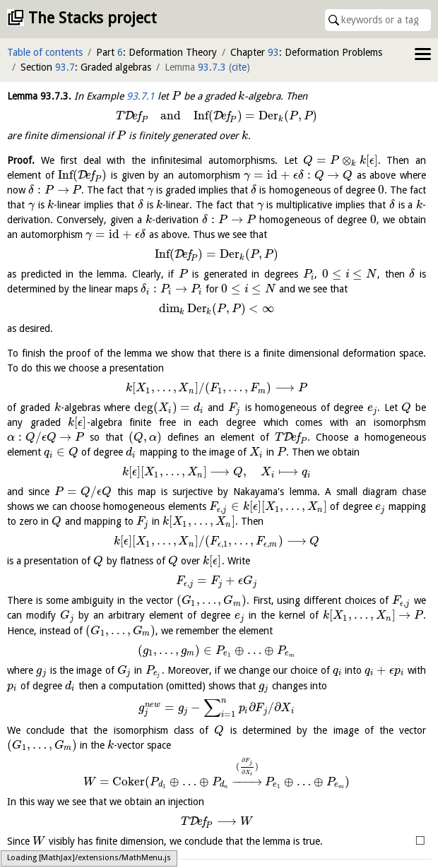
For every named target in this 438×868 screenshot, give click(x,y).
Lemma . (39, 96)
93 (273, 52)
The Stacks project (93, 18)
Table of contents (45, 52)
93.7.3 (212, 67)
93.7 (65, 67)
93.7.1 (141, 96)
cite (239, 67)
